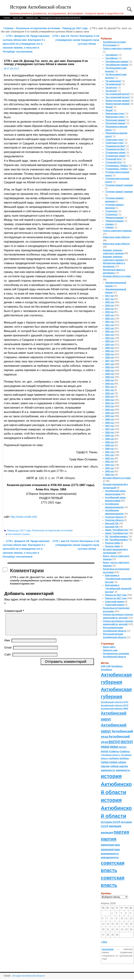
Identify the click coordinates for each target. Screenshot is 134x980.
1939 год (109, 439)
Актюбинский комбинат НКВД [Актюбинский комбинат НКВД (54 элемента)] (114, 708)
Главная (7, 18)
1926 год (109, 354)
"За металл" (111, 88)
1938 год (109, 432)
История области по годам (117, 276)
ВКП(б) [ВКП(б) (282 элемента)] (114, 742)
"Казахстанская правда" (118, 101)
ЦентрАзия (108, 949)
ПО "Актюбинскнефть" (117, 537)
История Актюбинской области (41, 7)
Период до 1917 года (75, 28)
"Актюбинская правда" (117, 62)
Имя (7, 645)
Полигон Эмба (112, 543)
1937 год (109, 426)
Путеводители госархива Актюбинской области (60, 18)
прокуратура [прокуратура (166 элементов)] (110, 845)
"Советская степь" (115, 140)
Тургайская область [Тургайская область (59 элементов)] (110, 755)
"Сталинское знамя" (116, 153)
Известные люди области (116, 237)
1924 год (109, 341)
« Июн (104, 942)
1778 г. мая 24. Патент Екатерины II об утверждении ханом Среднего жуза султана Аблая (76, 40)
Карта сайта (18, 18)
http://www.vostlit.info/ (24, 517)
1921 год (109, 322)
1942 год (109, 458)
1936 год (109, 419)
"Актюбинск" (112, 55)
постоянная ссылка (19, 534)
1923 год (109, 335)
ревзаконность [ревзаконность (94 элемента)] (110, 854)
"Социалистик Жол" (115, 146)
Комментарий (14, 611)
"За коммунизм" (113, 81)
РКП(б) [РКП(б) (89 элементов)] (122, 747)
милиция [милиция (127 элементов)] (115, 826)
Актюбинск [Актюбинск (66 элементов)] (117, 666)
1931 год (109, 387)
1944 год (109, 471)
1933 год (109, 400)
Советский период (115, 602)
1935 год (109, 413)
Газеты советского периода (117, 48)
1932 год (109, 393)
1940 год (109, 445)
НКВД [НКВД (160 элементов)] (105, 747)
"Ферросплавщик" (115, 218)
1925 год (109, 348)
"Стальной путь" (114, 159)
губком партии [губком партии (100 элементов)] (119, 766)
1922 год (109, 328)
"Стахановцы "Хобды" (117, 166)
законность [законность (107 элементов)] (108, 770)
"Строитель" (112, 211)
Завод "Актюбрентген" (117, 530)
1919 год (109, 309)
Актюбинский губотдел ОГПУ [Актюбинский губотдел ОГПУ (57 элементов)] (115, 702)
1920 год (109, 315)
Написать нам (32, 18)
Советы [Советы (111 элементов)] (114, 751)
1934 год (109, 406)
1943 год (109, 465)
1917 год (109, 296)
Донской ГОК (112, 523)
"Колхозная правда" (116, 120)
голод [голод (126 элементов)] (105, 762)
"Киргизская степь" (115, 114)
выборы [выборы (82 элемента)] (114, 758)
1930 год (109, 380)
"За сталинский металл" (118, 94)
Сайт (8, 659)
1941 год (109, 452)
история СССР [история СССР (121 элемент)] (111, 822)
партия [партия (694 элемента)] (121, 832)
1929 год (109, 374)
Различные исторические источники (38, 28)
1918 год (109, 302)
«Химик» (109, 224)
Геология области (114, 517)
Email (8, 652)
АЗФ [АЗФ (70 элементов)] (103, 666)
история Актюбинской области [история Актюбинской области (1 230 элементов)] (116, 784)
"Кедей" (109, 107)
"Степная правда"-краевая (119, 185)
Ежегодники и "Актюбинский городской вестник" (118, 579)
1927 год (109, 361)
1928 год (109, 367)
